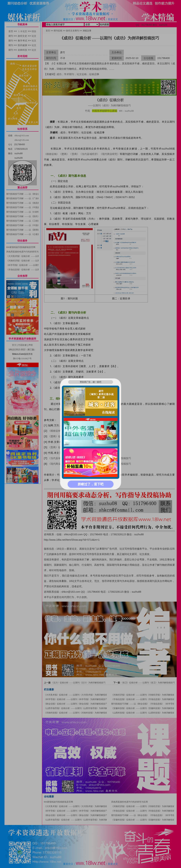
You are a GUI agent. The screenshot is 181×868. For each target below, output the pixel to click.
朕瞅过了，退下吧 (91, 484)
